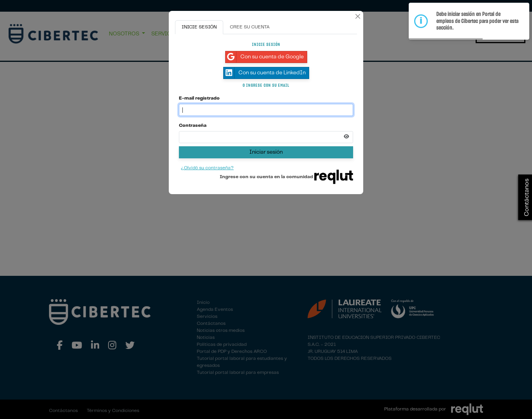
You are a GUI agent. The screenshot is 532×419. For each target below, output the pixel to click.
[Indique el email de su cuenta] (266, 110)
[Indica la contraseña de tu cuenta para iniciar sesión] (266, 137)
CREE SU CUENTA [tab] (250, 27)
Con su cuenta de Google (265, 57)
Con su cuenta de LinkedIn (265, 73)
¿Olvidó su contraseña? (207, 168)
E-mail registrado (199, 98)
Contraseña (193, 125)
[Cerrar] (358, 16)
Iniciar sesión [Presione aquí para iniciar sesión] (266, 152)
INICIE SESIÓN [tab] (199, 27)
